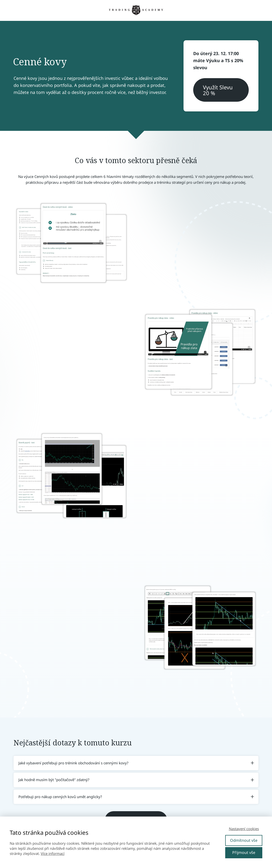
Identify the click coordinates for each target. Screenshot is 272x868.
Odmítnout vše (244, 840)
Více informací (53, 853)
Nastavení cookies (244, 829)
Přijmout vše (244, 852)
